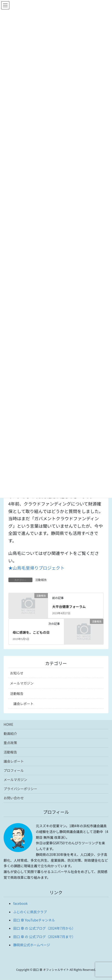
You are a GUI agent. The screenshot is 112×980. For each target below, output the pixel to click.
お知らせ (17, 673)
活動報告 (41, 580)
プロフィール (14, 770)
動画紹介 (10, 733)
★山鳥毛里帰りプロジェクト (37, 568)
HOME (8, 724)
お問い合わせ (14, 798)
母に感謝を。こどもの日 (31, 632)
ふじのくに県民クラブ (30, 912)
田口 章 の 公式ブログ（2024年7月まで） (44, 937)
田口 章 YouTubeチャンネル (34, 920)
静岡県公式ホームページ (32, 945)
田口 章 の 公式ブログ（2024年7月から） (44, 928)
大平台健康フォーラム (69, 607)
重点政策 (10, 743)
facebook (20, 903)
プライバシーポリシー (20, 789)
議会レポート (24, 704)
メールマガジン (22, 683)
